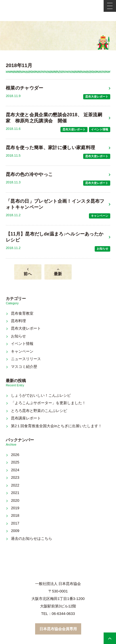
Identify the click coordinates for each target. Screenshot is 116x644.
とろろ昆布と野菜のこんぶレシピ (39, 411)
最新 (58, 274)
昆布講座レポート (26, 418)
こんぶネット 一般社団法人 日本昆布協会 (58, 11)
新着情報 (58, 36)
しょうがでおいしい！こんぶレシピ (41, 395)
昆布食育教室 (22, 313)
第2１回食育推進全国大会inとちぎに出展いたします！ (56, 426)
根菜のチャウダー (25, 88)
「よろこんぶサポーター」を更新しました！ (48, 403)
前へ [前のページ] (28, 274)
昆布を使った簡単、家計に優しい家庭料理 (50, 148)
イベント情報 (100, 129)
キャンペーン (100, 216)
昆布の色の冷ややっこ (29, 174)
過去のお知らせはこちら (32, 538)
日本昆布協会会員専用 (58, 629)
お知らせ (102, 249)
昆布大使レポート (97, 97)
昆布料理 (18, 321)
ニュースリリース (26, 359)
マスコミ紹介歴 (24, 367)
